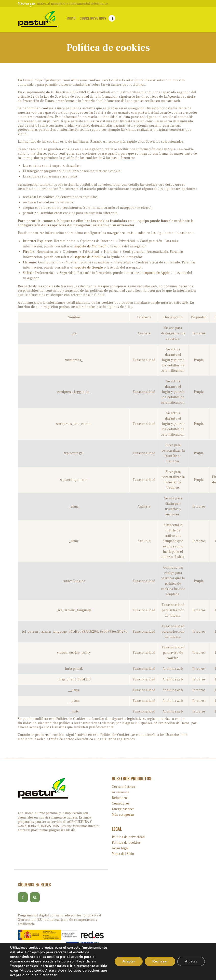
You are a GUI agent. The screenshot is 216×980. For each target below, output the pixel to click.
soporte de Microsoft (91, 246)
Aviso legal (120, 848)
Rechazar (160, 961)
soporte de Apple (157, 273)
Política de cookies (126, 843)
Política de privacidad (128, 837)
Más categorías (123, 815)
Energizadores (123, 809)
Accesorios (120, 792)
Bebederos (120, 798)
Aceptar (129, 961)
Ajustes (191, 961)
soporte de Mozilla (89, 257)
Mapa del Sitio (123, 854)
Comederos (121, 804)
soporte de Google (89, 268)
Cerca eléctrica (124, 787)
